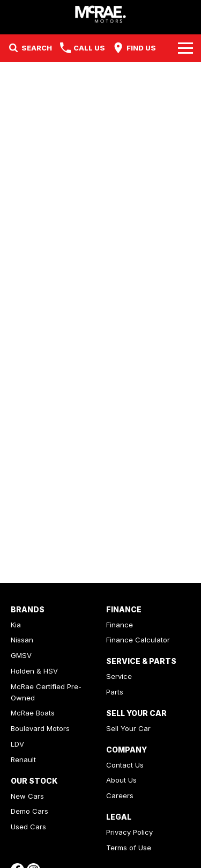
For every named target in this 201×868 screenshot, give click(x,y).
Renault (23, 759)
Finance (120, 625)
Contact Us (125, 765)
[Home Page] (100, 14)
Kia (16, 625)
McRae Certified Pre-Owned (46, 692)
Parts (115, 692)
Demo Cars (29, 811)
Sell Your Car (128, 728)
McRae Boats (33, 713)
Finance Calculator (138, 640)
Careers (120, 795)
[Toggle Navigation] (185, 48)
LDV (17, 744)
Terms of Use (129, 848)
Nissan (22, 640)
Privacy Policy (129, 832)
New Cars (27, 796)
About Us (121, 780)
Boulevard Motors (40, 728)
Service (119, 676)
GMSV (21, 655)
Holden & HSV (34, 671)
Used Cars (28, 827)
